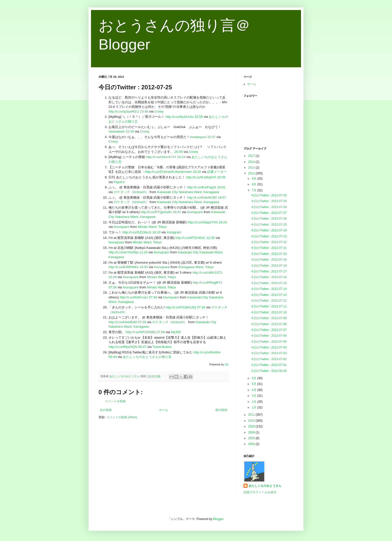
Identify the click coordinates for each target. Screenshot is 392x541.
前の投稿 (221, 410)
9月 (254, 179)
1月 (254, 407)
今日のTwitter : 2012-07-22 (269, 242)
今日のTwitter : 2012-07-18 (269, 266)
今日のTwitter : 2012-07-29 (269, 201)
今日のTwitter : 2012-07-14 (269, 289)
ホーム (163, 410)
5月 (254, 384)
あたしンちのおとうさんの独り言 (147, 357)
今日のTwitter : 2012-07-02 (269, 359)
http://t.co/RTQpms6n (156, 212)
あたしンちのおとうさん (265, 486)
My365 (176, 332)
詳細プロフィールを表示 (260, 492)
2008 (252, 432)
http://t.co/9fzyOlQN (123, 347)
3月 (254, 396)
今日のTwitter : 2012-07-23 (269, 236)
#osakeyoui (198, 137)
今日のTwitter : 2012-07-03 (269, 353)
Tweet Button (162, 347)
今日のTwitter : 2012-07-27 (269, 213)
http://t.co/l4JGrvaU (134, 297)
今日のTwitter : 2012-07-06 (269, 336)
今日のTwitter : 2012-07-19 (269, 260)
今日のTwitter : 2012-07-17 (269, 271)
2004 (252, 444)
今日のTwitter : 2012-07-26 (269, 219)
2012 (252, 173)
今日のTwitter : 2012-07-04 (269, 347)
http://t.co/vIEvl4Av (207, 352)
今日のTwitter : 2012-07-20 (269, 254)
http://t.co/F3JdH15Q (181, 307)
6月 (254, 378)
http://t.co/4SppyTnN (203, 222)
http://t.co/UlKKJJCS (207, 273)
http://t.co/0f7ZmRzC (191, 238)
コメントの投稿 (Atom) (122, 417)
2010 (252, 421)
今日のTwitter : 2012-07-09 (269, 318)
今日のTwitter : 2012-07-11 (269, 306)
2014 (252, 162)
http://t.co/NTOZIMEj (141, 332)
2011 (252, 415)
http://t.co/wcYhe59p (123, 252)
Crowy (159, 111)
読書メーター (217, 172)
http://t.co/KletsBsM (123, 322)
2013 (252, 168)
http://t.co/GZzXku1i (137, 232)
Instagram (174, 232)
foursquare (195, 212)
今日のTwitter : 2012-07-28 (269, 207)
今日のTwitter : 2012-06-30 (269, 371)
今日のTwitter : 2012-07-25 (269, 225)
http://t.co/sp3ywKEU (124, 111)
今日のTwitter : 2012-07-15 (269, 283)
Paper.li (119, 182)
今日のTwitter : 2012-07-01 (269, 365)
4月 (254, 390)
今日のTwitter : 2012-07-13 (269, 295)
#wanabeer (117, 131)
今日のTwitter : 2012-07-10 (269, 312)
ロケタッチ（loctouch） (131, 192)
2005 (252, 438)
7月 (254, 190)
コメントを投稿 (115, 401)
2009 (252, 426)
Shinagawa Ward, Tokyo (196, 267)
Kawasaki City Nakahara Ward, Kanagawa (188, 192)
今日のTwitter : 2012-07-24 (269, 230)
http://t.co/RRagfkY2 (207, 283)
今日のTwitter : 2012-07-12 (269, 301)
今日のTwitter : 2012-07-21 (269, 248)
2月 (254, 402)
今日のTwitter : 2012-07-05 (269, 342)
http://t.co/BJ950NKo (124, 267)
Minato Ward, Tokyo (152, 227)
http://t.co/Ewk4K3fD (202, 197)
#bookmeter (183, 172)
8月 (254, 184)
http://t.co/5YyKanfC (160, 172)
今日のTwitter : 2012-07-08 (269, 324)
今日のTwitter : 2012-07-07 (269, 330)
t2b (227, 364)
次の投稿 (106, 410)
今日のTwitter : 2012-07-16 (269, 277)
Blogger (218, 519)
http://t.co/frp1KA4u (180, 117)
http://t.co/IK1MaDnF (201, 177)
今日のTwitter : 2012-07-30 (269, 195)
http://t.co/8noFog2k (202, 187)
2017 (252, 156)
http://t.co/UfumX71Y (161, 157)
